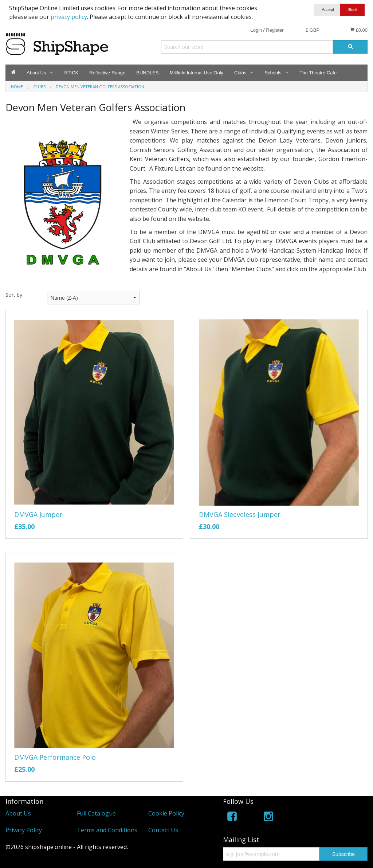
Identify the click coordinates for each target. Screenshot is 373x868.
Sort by (14, 295)
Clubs (240, 73)
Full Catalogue (96, 813)
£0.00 (359, 30)
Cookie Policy (166, 813)
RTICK (71, 73)
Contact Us (163, 830)
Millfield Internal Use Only (197, 73)
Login (256, 30)
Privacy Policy (24, 830)
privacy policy (69, 17)
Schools (273, 73)
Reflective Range (107, 73)
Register (275, 30)
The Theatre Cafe (318, 73)
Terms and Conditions (107, 830)
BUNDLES (147, 73)
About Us (36, 73)
